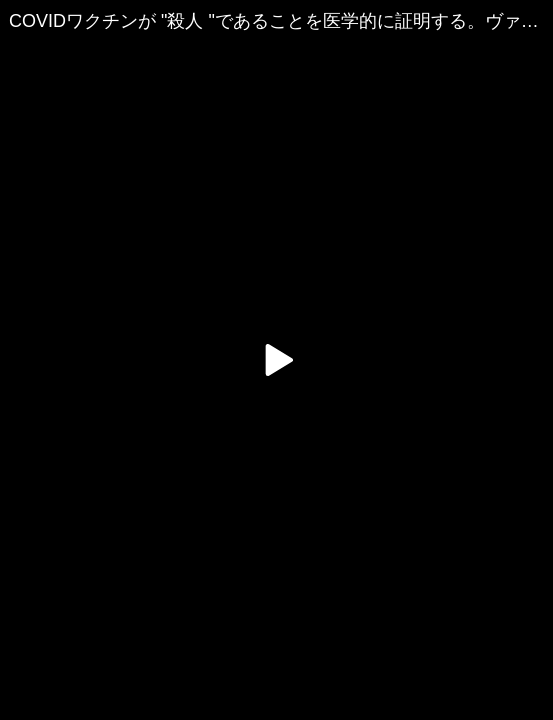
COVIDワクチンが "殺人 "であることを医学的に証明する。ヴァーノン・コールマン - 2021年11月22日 (281, 21)
